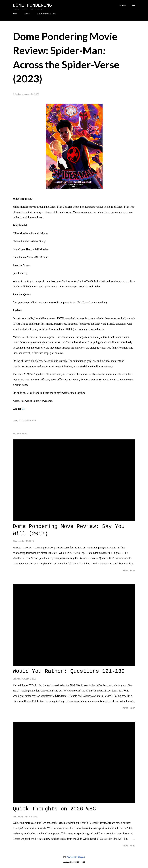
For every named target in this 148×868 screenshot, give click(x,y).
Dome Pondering (32, 5)
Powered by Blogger (74, 857)
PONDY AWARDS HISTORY (47, 14)
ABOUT (27, 14)
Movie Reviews (28, 420)
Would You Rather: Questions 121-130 (69, 671)
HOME (15, 14)
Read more (129, 571)
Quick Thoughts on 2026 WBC (54, 809)
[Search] (123, 6)
